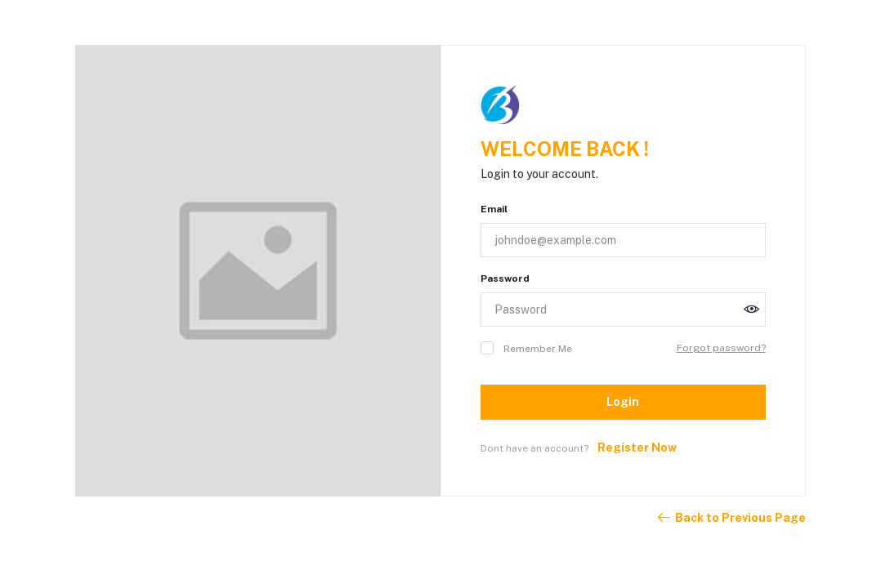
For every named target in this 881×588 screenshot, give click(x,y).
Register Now (637, 448)
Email (494, 209)
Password (505, 278)
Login (623, 402)
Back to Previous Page (731, 518)
